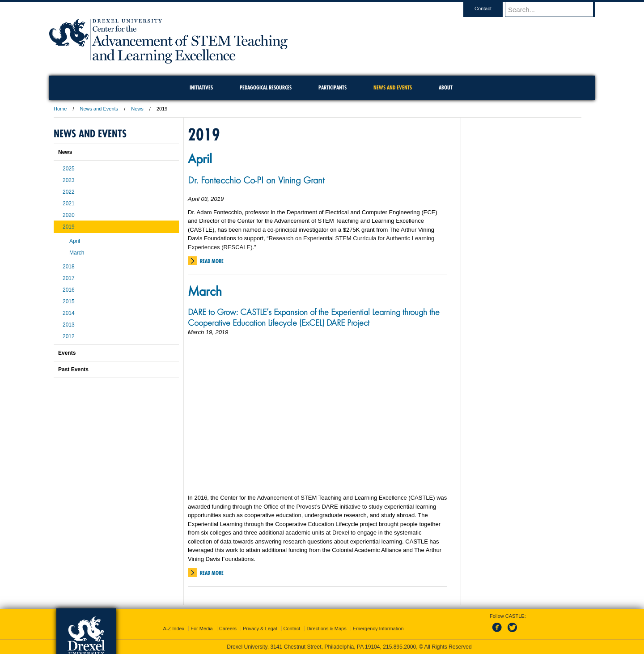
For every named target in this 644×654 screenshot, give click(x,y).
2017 (69, 278)
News (137, 109)
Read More (212, 261)
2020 (69, 215)
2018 (69, 267)
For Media (202, 629)
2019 (69, 227)
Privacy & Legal (260, 629)
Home (60, 109)
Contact (491, 8)
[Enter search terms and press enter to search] (554, 9)
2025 (69, 169)
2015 (69, 302)
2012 (69, 336)
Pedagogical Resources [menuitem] (266, 87)
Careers (228, 629)
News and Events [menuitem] (393, 87)
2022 (69, 192)
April (200, 158)
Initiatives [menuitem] (201, 87)
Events (67, 353)
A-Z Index (174, 629)
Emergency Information (378, 629)
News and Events (99, 109)
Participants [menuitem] (333, 87)
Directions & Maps (326, 629)
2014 (69, 313)
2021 (69, 204)
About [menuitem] (446, 87)
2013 (69, 325)
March (205, 291)
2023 (69, 180)
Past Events (73, 369)
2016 (69, 290)
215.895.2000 (399, 647)
